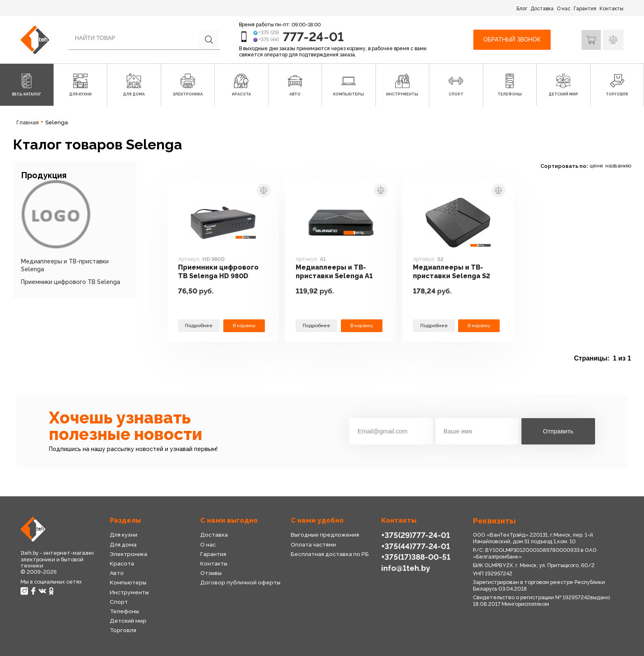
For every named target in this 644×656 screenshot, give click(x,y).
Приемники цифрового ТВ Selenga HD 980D (220, 272)
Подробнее (199, 325)
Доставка (542, 9)
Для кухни (123, 535)
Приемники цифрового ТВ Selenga (71, 282)
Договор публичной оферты (240, 582)
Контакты (612, 9)
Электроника (129, 554)
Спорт (119, 602)
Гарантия (585, 9)
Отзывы (211, 573)
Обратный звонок (511, 40)
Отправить (558, 431)
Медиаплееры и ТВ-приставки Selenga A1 (336, 272)
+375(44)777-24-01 (415, 546)
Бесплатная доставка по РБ (330, 554)
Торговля (123, 630)
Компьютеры (128, 582)
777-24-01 (314, 36)
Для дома (123, 544)
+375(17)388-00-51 (415, 557)
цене (597, 166)
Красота (122, 563)
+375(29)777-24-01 (415, 535)
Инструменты (129, 592)
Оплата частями (313, 544)
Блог (522, 9)
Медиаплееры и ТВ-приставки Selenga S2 (453, 272)
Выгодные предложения (325, 535)
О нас (564, 9)
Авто (117, 573)
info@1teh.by (406, 567)
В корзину (244, 325)
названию (618, 166)
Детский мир (128, 621)
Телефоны (125, 611)
